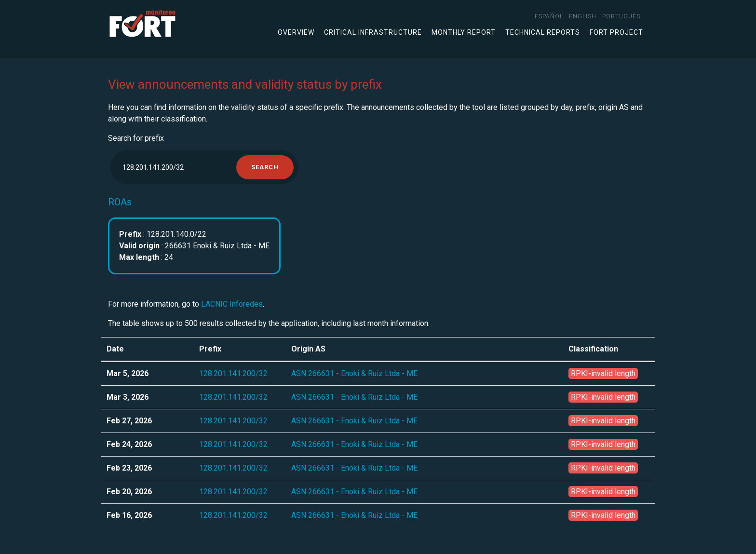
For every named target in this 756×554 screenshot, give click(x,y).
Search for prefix (136, 138)
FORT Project (616, 32)
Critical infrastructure (373, 32)
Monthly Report (464, 32)
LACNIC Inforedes (232, 304)
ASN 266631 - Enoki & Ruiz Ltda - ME (354, 373)
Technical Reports (543, 32)
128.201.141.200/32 (233, 373)
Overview (296, 32)
